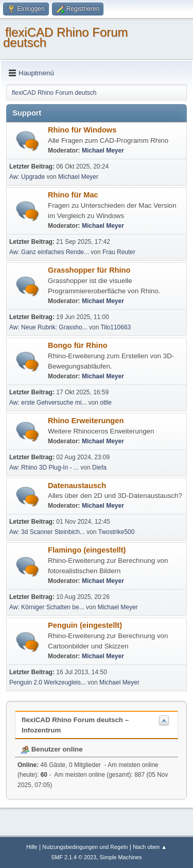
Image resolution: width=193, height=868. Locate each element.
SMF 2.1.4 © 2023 (74, 857)
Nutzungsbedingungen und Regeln (85, 847)
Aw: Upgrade (27, 177)
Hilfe (32, 847)
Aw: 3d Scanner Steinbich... (47, 532)
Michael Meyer (103, 151)
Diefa (99, 468)
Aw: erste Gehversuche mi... (48, 403)
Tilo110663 (116, 327)
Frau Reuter (119, 252)
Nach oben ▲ (150, 847)
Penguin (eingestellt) (85, 625)
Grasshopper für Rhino (89, 270)
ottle (106, 403)
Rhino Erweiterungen (86, 421)
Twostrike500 (117, 532)
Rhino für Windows (82, 130)
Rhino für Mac (73, 195)
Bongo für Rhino (78, 345)
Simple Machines (121, 857)
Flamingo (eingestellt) (87, 550)
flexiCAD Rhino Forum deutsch (66, 37)
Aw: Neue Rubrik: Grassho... (48, 327)
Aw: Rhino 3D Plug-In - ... (44, 468)
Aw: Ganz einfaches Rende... (49, 252)
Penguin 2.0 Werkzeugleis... (48, 682)
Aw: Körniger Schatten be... (47, 607)
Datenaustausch (77, 486)
